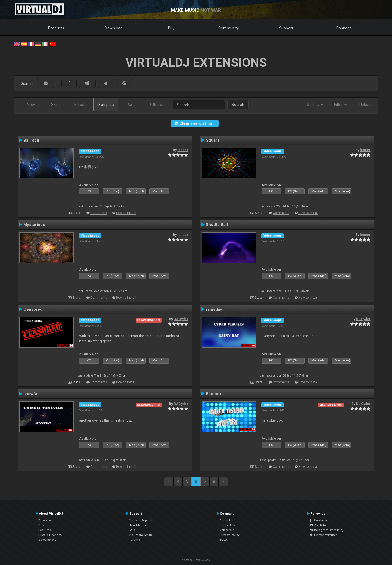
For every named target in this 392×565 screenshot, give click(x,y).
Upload (365, 105)
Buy (171, 28)
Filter (340, 105)
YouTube (318, 525)
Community (229, 28)
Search (238, 105)
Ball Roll (31, 140)
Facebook (319, 520)
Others (156, 105)
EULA (223, 540)
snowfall (31, 394)
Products (56, 28)
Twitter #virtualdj (324, 535)
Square (213, 140)
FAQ (132, 530)
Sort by (315, 105)
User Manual (138, 525)
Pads (131, 105)
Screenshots (47, 540)
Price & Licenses (50, 535)
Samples (106, 105)
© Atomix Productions (196, 560)
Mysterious (34, 225)
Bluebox (214, 394)
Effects (81, 105)
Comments (99, 213)
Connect (343, 28)
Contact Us (228, 525)
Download (114, 28)
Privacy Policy (229, 535)
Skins (56, 105)
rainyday (214, 309)
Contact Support (141, 520)
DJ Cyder (181, 319)
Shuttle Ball (217, 225)
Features (45, 530)
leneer (183, 150)
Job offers (227, 530)
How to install (126, 213)
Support (286, 28)
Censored (33, 309)
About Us (226, 520)
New (31, 105)
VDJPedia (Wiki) (140, 535)
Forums (134, 540)
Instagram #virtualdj (327, 530)
